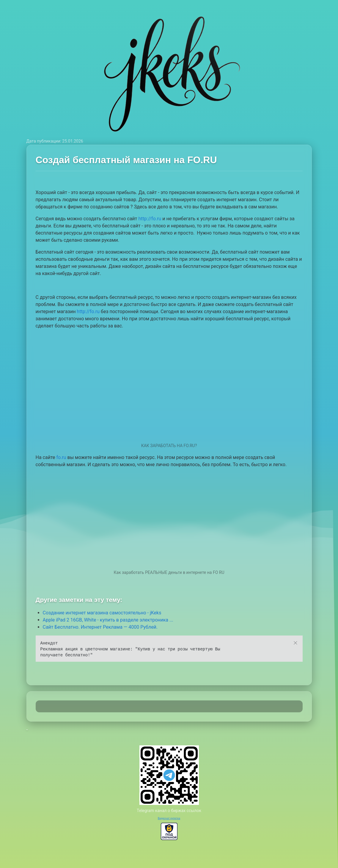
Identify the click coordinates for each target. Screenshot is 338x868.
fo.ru (61, 457)
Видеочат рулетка (169, 818)
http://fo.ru (150, 219)
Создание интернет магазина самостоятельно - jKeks (102, 613)
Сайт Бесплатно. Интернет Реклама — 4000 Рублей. (100, 627)
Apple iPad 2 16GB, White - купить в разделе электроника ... (108, 620)
